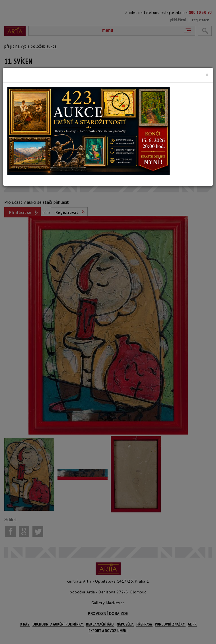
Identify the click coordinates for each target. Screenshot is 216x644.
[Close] (207, 75)
